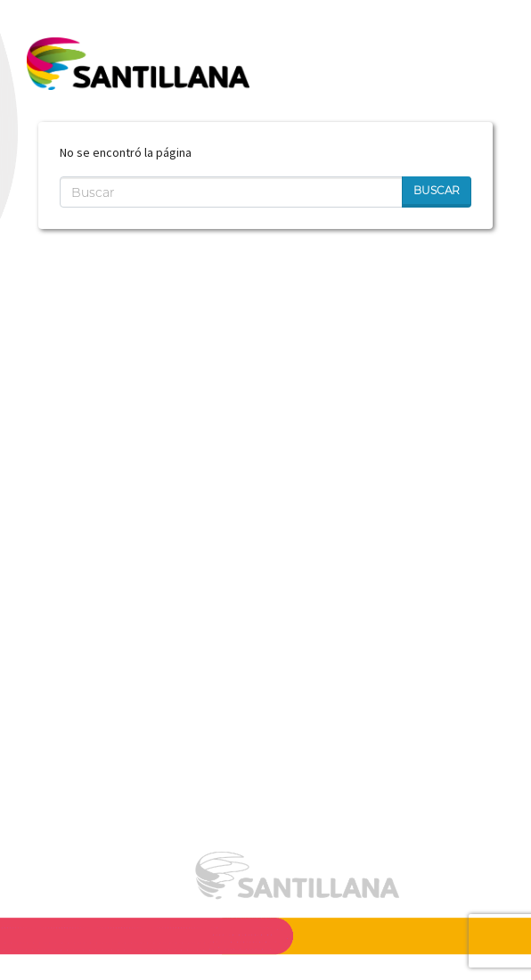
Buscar (437, 190)
